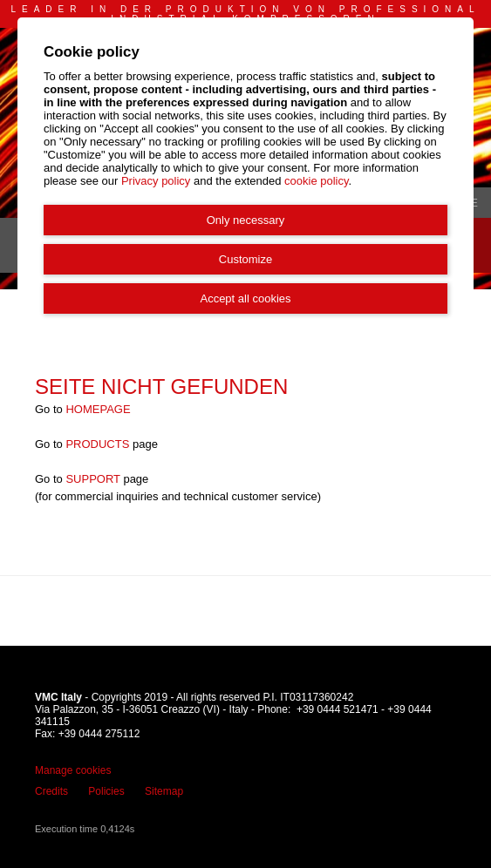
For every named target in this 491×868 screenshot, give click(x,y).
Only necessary (246, 220)
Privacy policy (156, 181)
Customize (245, 259)
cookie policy (316, 181)
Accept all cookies (245, 298)
